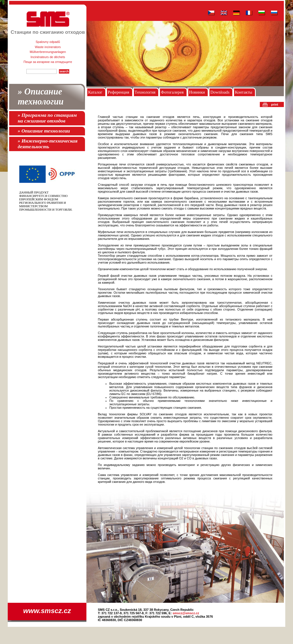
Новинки (197, 92)
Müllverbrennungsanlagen (48, 52)
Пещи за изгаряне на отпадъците (48, 62)
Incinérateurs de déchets (48, 57)
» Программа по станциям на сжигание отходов (47, 118)
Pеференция (119, 92)
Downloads (220, 92)
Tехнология (145, 92)
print (275, 104)
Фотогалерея (172, 92)
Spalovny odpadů (48, 42)
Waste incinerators (48, 47)
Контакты (244, 92)
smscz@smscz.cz (186, 613)
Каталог (95, 92)
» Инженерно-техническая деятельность (48, 144)
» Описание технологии (41, 97)
